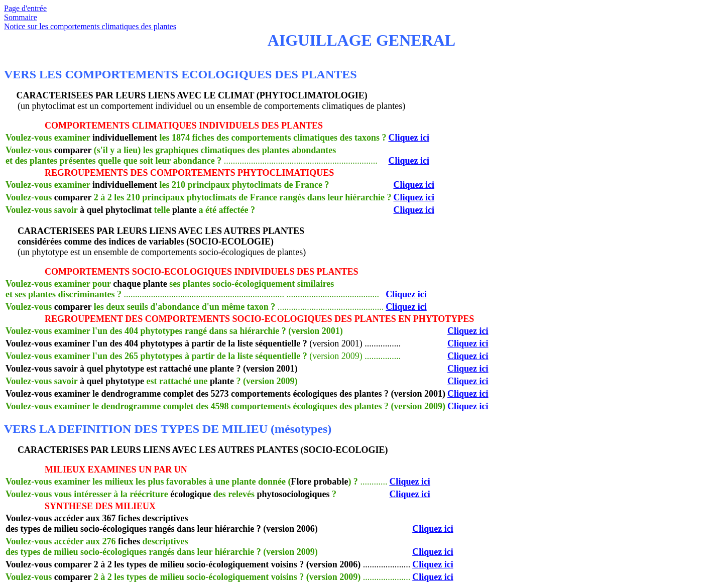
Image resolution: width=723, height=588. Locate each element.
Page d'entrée (25, 8)
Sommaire (21, 17)
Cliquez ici (409, 138)
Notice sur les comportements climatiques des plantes (90, 26)
